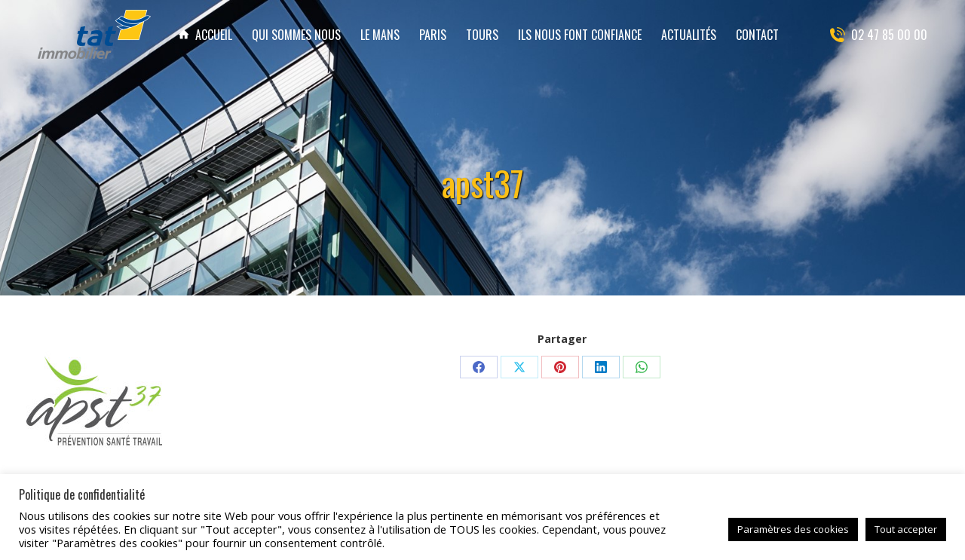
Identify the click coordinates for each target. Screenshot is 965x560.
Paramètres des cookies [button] (793, 529)
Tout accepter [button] (906, 529)
